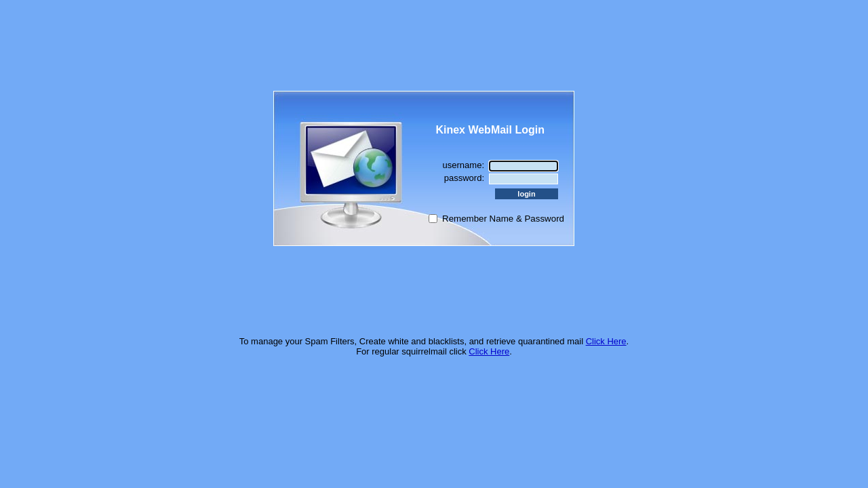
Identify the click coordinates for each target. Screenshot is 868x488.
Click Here (606, 341)
